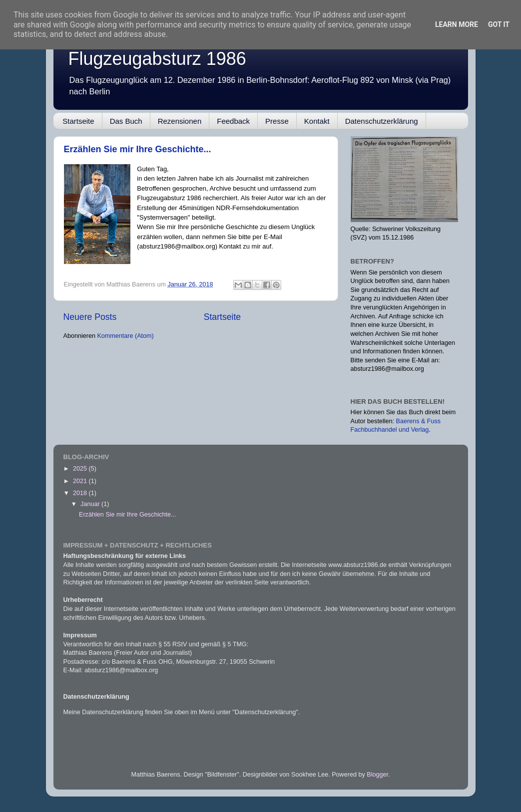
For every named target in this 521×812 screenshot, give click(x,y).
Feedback (233, 121)
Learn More (457, 24)
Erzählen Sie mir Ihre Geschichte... (138, 149)
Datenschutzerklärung (382, 121)
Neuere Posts (90, 317)
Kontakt (317, 121)
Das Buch (126, 121)
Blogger (377, 775)
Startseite (78, 121)
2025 (81, 469)
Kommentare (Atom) (125, 336)
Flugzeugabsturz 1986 (157, 59)
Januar (91, 504)
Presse (277, 121)
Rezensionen (180, 121)
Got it (499, 24)
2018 (81, 493)
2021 (81, 481)
